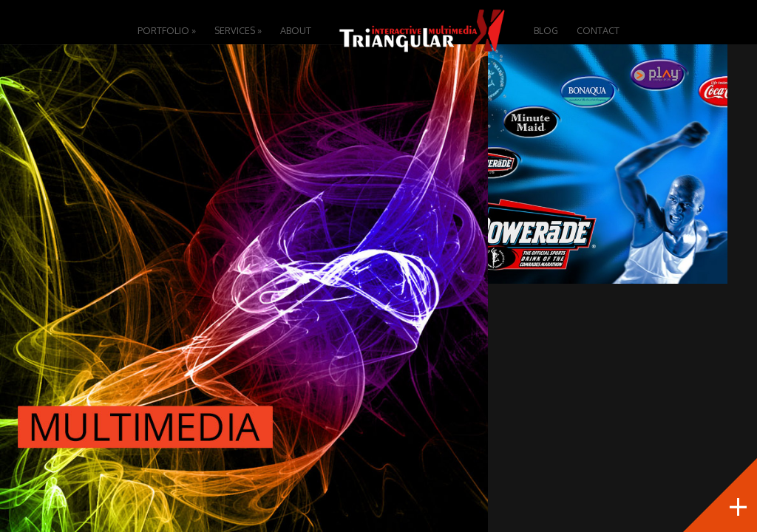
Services (238, 30)
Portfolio (167, 30)
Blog (546, 30)
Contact (598, 30)
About (296, 30)
